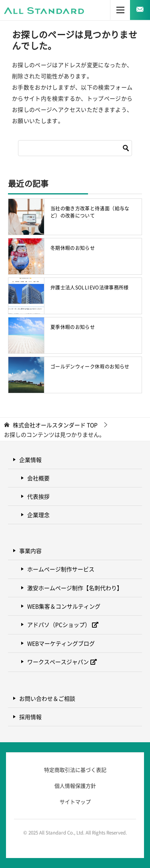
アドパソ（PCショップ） (59, 624)
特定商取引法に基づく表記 (75, 770)
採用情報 (30, 717)
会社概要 (38, 478)
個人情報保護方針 (75, 786)
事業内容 (30, 551)
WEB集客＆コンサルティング (64, 606)
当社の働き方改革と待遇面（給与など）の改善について (90, 212)
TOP (55, 425)
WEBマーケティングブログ (61, 643)
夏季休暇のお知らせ (73, 327)
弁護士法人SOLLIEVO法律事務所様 (90, 287)
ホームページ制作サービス (61, 569)
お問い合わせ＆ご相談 (47, 698)
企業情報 (30, 460)
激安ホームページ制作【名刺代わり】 (75, 588)
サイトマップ (75, 802)
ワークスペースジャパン (58, 662)
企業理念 (38, 515)
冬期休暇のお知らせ (73, 248)
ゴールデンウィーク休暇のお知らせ (90, 367)
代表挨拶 (38, 496)
